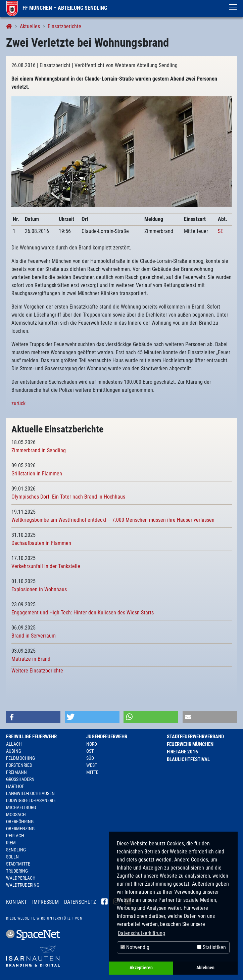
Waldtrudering (23, 885)
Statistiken (211, 947)
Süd (90, 758)
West (92, 765)
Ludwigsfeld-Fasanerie (31, 800)
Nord (92, 744)
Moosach (16, 814)
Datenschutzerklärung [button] (141, 933)
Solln (12, 857)
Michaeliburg (21, 807)
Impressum (45, 902)
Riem (11, 843)
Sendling (16, 850)
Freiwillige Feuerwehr (31, 737)
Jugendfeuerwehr (107, 737)
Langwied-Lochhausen (30, 793)
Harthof (15, 786)
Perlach (15, 836)
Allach (14, 744)
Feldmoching (20, 758)
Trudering (17, 871)
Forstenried (19, 765)
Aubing (14, 751)
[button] (33, 717)
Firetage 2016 (182, 752)
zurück (18, 403)
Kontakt (16, 902)
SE (221, 231)
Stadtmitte (18, 864)
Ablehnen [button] (205, 968)
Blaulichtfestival (188, 759)
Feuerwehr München (190, 744)
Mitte (92, 772)
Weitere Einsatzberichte (37, 671)
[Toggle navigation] (233, 7)
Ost (90, 751)
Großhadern (20, 779)
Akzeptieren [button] (141, 968)
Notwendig (135, 947)
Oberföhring (20, 822)
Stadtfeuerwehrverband (195, 737)
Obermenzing (20, 829)
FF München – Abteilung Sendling (57, 8)
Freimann (16, 772)
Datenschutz (80, 902)
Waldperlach (21, 878)
